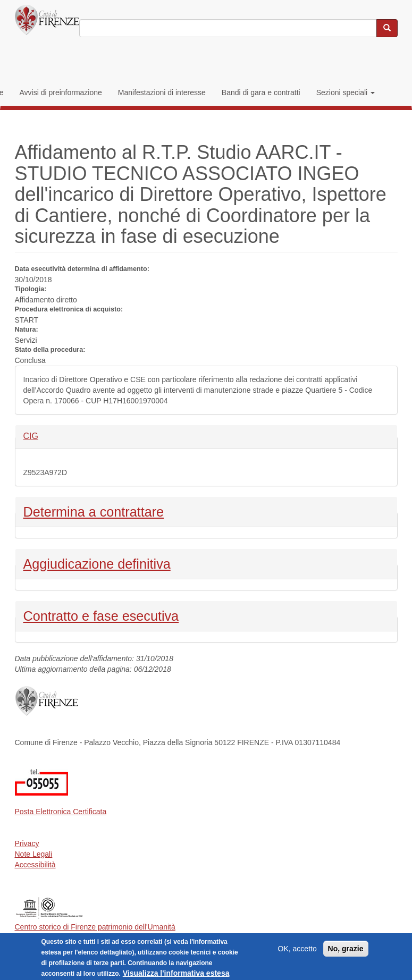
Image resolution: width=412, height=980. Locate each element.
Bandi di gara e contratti (261, 92)
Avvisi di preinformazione (60, 92)
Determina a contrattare (94, 511)
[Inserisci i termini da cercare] (228, 28)
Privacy (27, 843)
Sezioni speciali (346, 92)
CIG (41, 436)
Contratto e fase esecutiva (101, 615)
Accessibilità (35, 865)
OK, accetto (297, 951)
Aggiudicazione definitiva (97, 563)
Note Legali (34, 854)
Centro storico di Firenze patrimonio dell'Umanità (95, 927)
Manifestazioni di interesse (162, 92)
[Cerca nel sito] (387, 28)
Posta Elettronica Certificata (61, 812)
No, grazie (346, 951)
